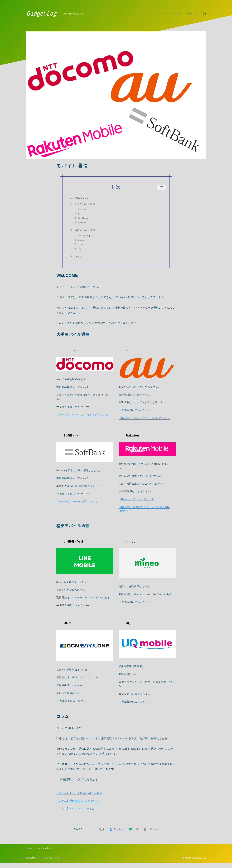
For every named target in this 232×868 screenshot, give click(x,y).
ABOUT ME (192, 14)
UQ (80, 249)
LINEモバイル (86, 236)
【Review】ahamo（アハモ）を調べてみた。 (83, 415)
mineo (82, 240)
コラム (79, 257)
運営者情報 (31, 858)
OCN (81, 244)
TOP (164, 14)
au (80, 214)
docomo (83, 209)
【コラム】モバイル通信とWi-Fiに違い (79, 793)
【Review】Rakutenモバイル (136, 499)
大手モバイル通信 (86, 204)
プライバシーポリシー (53, 858)
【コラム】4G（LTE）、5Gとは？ (77, 809)
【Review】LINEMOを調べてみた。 (78, 502)
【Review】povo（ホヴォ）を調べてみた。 (145, 418)
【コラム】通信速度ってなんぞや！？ (79, 801)
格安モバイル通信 (86, 230)
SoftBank (83, 218)
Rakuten (83, 222)
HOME (29, 849)
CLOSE (161, 188)
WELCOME (82, 198)
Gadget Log (42, 14)
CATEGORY (176, 14)
